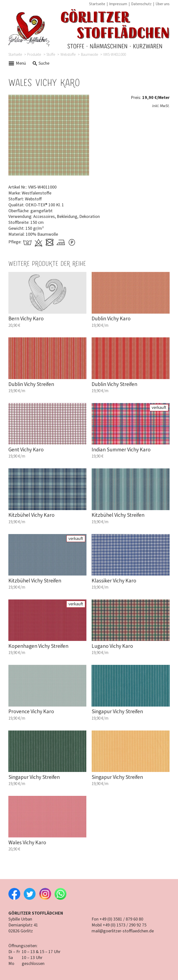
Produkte (34, 55)
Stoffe (51, 55)
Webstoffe (68, 55)
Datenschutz (141, 4)
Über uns (163, 4)
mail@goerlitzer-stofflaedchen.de (123, 931)
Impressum (118, 4)
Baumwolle (89, 55)
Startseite (97, 4)
